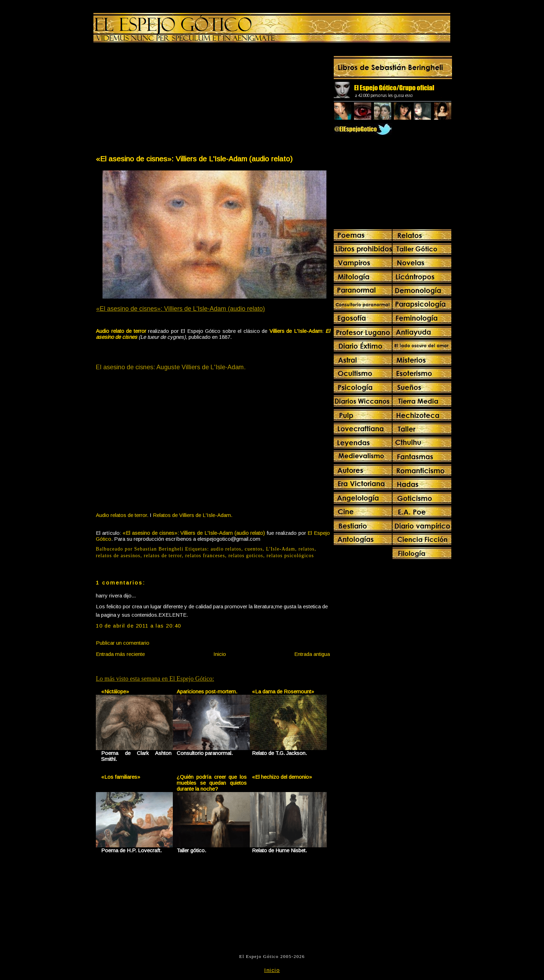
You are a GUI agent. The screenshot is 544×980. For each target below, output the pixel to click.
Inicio (220, 654)
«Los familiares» (121, 777)
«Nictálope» (115, 691)
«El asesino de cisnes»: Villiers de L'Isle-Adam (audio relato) (194, 159)
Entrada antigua (312, 654)
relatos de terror (163, 556)
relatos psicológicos (290, 556)
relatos (306, 549)
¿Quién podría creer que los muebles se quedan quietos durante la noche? (212, 783)
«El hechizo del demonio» (282, 777)
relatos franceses (205, 556)
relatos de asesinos (118, 556)
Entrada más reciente (120, 654)
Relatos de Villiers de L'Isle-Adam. (193, 515)
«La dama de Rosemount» (283, 691)
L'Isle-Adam (280, 549)
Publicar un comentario (123, 643)
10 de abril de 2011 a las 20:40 (139, 626)
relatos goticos (246, 556)
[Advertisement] (154, 100)
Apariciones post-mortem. (207, 691)
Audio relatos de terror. (122, 515)
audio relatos (226, 549)
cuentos (254, 549)
